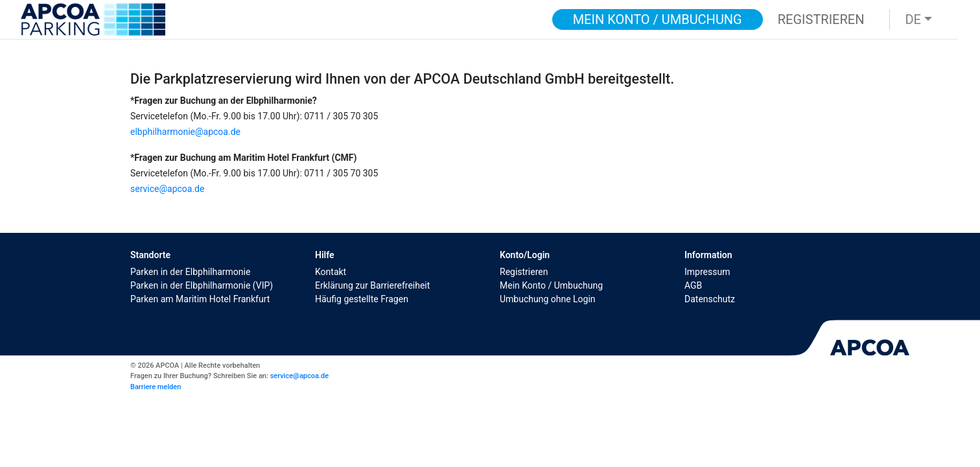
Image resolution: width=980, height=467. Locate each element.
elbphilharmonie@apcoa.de (185, 132)
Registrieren (524, 272)
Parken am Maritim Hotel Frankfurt (200, 299)
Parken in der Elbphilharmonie (190, 272)
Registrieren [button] (821, 19)
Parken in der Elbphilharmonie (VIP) (202, 285)
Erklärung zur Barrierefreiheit (372, 285)
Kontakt (331, 272)
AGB (693, 285)
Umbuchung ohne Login (548, 299)
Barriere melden (156, 387)
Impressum (707, 272)
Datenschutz (710, 299)
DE (913, 19)
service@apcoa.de (167, 189)
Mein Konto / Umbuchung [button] (658, 19)
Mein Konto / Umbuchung (551, 285)
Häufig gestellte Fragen (362, 299)
